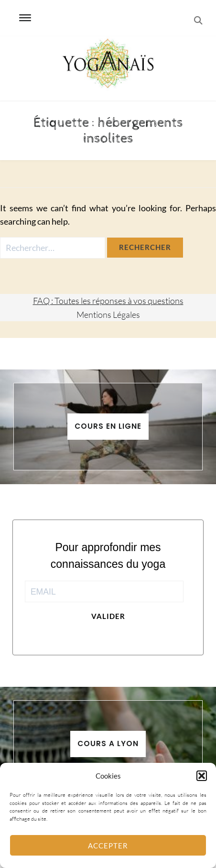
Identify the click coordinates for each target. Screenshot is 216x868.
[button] (202, 776)
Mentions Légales (108, 315)
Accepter (108, 846)
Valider (108, 616)
